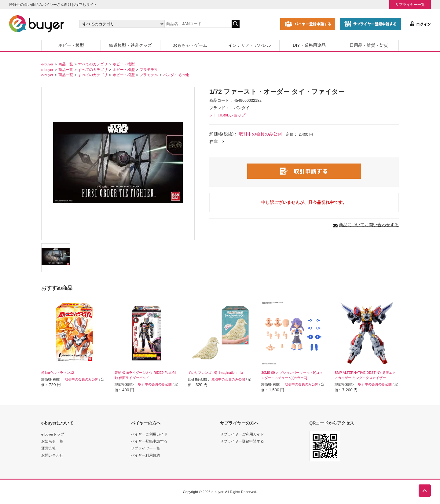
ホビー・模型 (71, 45)
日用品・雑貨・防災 (369, 45)
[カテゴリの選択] (122, 24)
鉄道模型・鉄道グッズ (130, 45)
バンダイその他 (176, 75)
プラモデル (149, 70)
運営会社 (49, 448)
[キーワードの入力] (198, 24)
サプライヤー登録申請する (242, 441)
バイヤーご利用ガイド (149, 434)
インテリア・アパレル (250, 45)
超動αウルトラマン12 (58, 373)
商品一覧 (66, 64)
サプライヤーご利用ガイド (242, 434)
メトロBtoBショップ (227, 115)
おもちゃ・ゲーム (190, 45)
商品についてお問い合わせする (369, 225)
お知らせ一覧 (52, 441)
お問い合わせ (52, 455)
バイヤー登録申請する (149, 441)
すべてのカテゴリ (93, 64)
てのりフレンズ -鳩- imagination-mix (215, 373)
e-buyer (47, 64)
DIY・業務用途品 (309, 45)
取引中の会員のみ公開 (260, 134)
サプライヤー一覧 (410, 4)
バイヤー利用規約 (145, 455)
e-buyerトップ (53, 434)
